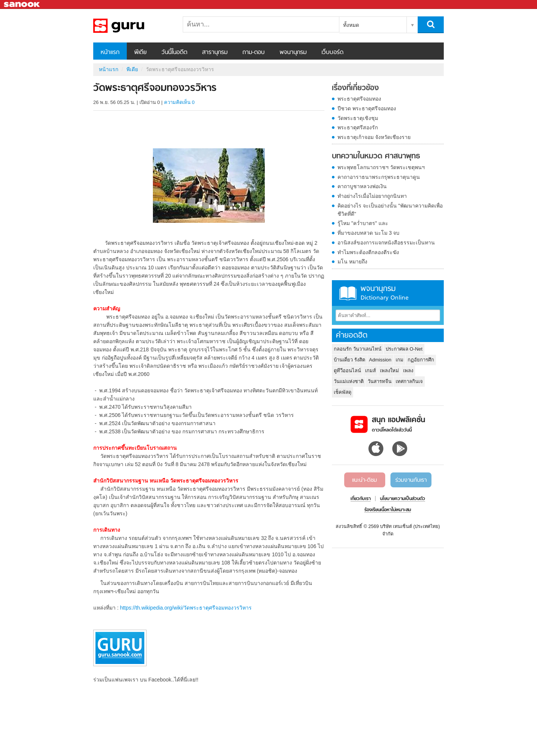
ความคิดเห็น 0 (179, 102)
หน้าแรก (110, 53)
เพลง (408, 371)
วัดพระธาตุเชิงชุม (358, 118)
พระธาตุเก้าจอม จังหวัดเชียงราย (374, 137)
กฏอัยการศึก (421, 360)
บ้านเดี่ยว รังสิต (349, 360)
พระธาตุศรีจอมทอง (359, 99)
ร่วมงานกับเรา (411, 480)
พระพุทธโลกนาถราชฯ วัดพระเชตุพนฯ (381, 167)
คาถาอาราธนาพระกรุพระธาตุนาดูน (379, 177)
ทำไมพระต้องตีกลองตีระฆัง (368, 252)
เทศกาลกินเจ (409, 381)
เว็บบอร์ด (332, 53)
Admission (380, 360)
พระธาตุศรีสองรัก (358, 127)
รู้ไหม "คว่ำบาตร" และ (363, 223)
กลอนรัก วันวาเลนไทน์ (358, 349)
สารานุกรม (215, 53)
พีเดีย (140, 53)
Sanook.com (22, 5)
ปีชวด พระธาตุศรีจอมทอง (367, 108)
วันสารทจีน (380, 381)
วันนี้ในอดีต (174, 53)
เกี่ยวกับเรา (361, 499)
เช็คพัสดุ (343, 392)
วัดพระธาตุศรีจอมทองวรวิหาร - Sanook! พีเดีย (132, 26)
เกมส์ (370, 371)
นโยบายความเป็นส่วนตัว (403, 499)
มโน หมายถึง (352, 262)
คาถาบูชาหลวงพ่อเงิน (362, 186)
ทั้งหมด (351, 25)
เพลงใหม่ (390, 371)
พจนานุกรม (293, 53)
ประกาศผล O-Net (404, 349)
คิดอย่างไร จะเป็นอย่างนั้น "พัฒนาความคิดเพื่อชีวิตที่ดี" (390, 210)
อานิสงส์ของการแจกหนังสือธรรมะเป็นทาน (386, 243)
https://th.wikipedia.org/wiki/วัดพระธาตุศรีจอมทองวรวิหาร (186, 608)
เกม (400, 360)
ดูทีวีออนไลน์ (347, 371)
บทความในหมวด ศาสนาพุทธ (376, 156)
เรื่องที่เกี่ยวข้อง (355, 88)
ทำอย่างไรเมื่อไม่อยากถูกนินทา (372, 196)
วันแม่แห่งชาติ (349, 381)
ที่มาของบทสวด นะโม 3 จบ (368, 233)
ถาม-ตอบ (254, 53)
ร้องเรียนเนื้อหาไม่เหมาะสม (388, 510)
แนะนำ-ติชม (365, 480)
